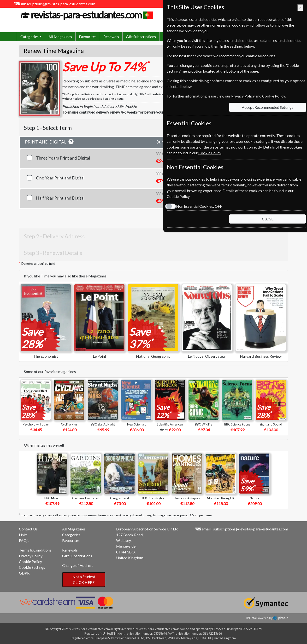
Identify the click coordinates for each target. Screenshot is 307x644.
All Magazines (60, 37)
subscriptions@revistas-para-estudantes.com (58, 4)
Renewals (111, 37)
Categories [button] (30, 37)
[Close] (300, 8)
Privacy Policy (31, 556)
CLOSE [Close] (268, 219)
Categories (71, 535)
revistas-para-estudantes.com (86, 15)
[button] (71, 142)
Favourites (88, 37)
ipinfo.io (281, 618)
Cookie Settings (32, 567)
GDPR (24, 573)
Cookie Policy (30, 561)
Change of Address (78, 565)
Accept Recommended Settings (268, 107)
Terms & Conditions (35, 550)
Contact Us (28, 529)
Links (23, 535)
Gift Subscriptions (141, 37)
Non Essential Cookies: (199, 206)
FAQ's (24, 540)
